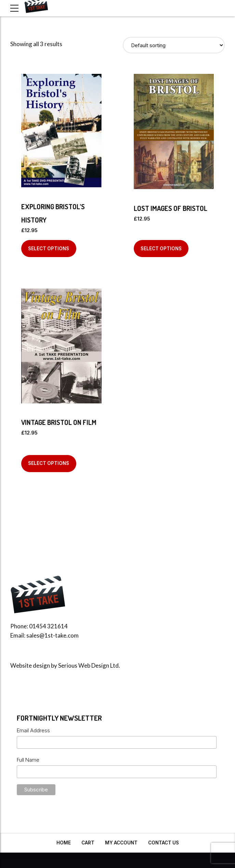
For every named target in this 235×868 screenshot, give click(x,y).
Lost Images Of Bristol (171, 208)
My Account (121, 843)
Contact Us (164, 843)
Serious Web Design (84, 665)
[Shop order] (174, 45)
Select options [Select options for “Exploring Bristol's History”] (49, 249)
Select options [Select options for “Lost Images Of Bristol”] (161, 249)
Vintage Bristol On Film (59, 422)
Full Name (28, 760)
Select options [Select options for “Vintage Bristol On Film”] (49, 463)
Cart (88, 843)
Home (64, 843)
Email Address (33, 730)
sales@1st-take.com (53, 635)
